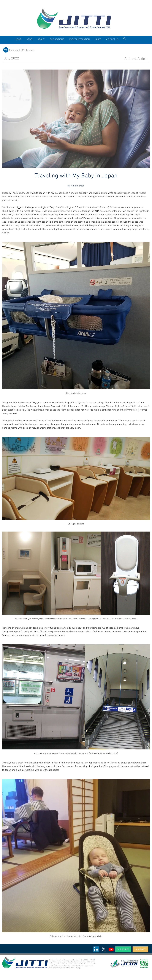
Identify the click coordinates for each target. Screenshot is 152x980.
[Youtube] (111, 949)
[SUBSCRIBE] (123, 949)
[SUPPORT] (140, 949)
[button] (41, 39)
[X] (104, 949)
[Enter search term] (135, 39)
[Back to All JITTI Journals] (22, 50)
